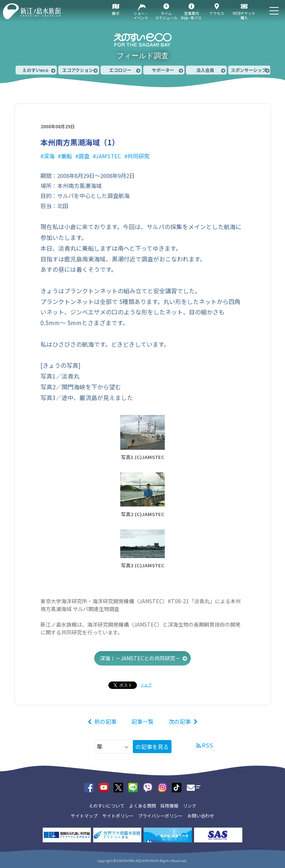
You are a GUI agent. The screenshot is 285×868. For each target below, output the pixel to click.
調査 (84, 156)
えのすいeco (35, 70)
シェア (146, 685)
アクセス (217, 13)
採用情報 (169, 806)
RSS (207, 745)
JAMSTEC (108, 156)
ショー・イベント (141, 15)
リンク (190, 806)
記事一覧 (142, 721)
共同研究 (138, 156)
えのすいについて (107, 806)
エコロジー (120, 70)
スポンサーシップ (249, 70)
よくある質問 (142, 806)
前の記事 (105, 721)
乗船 (66, 156)
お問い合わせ (201, 816)
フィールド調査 (142, 56)
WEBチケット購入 (244, 15)
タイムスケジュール (166, 15)
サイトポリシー (118, 816)
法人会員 (205, 70)
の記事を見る (152, 747)
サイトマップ (84, 816)
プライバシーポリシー (160, 816)
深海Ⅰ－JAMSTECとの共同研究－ (140, 658)
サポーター (163, 70)
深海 (49, 156)
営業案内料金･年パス (191, 15)
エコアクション (78, 70)
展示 (116, 13)
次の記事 (180, 721)
